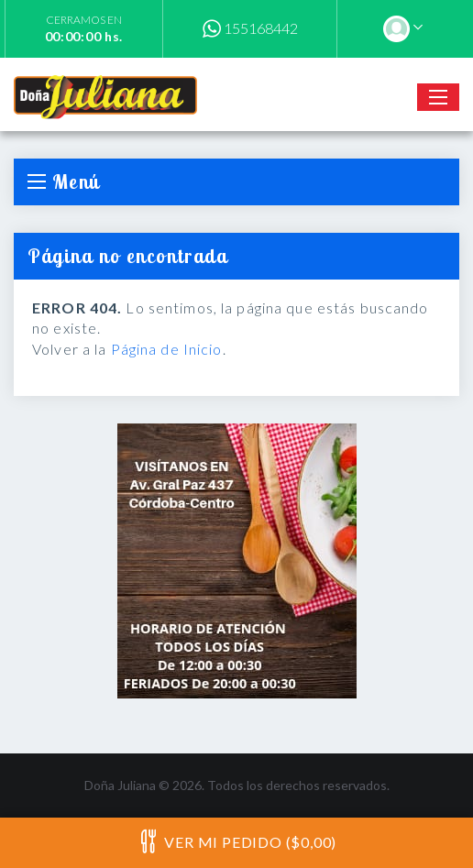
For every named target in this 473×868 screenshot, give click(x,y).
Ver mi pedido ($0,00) (236, 841)
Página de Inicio (167, 349)
